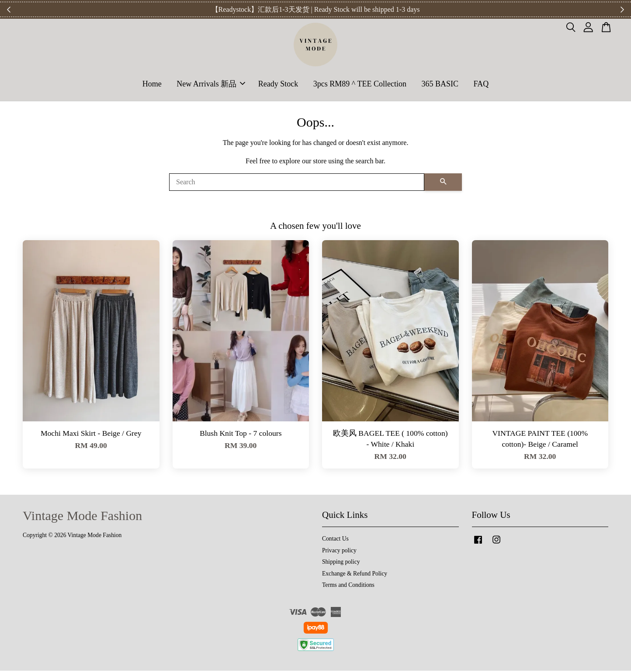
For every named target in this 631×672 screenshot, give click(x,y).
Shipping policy (341, 563)
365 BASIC (440, 84)
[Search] (297, 183)
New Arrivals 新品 (211, 84)
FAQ (481, 84)
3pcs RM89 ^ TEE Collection (360, 84)
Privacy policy (339, 552)
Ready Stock (278, 84)
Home (152, 84)
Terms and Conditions (348, 586)
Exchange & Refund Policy (355, 575)
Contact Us (335, 540)
